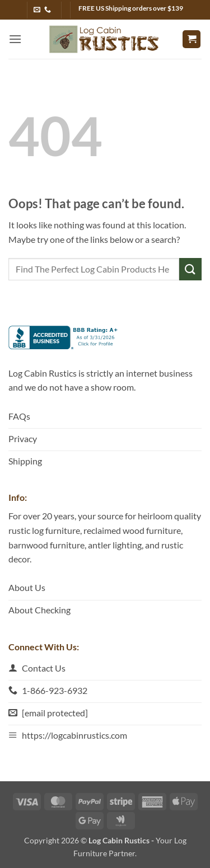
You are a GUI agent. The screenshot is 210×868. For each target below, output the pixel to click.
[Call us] (48, 10)
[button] (15, 39)
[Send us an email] (37, 10)
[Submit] (190, 269)
